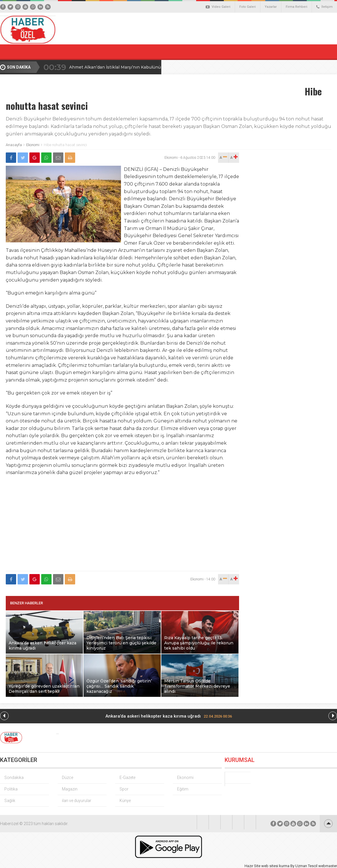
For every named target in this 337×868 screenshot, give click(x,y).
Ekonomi (33, 145)
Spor (124, 789)
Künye (125, 801)
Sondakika (14, 778)
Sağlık (10, 801)
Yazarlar (271, 7)
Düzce (68, 778)
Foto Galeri (248, 7)
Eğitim (183, 789)
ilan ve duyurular (77, 801)
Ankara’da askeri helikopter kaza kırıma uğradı (169, 716)
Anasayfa (14, 145)
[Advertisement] (123, 527)
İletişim (324, 7)
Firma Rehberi (297, 7)
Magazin (70, 789)
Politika (11, 789)
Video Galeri (218, 7)
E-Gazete (127, 778)
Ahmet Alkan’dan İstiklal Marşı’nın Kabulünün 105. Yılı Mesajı (132, 67)
